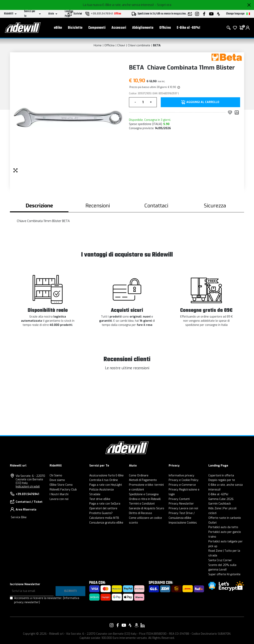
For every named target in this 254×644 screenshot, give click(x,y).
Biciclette (75, 28)
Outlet (213, 523)
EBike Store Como (61, 485)
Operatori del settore (103, 508)
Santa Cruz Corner (220, 560)
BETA (157, 45)
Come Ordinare (139, 476)
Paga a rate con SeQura (105, 504)
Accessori (119, 28)
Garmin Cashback (220, 504)
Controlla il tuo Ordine (104, 480)
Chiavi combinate (139, 45)
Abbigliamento (143, 28)
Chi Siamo (56, 476)
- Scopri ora (163, 5)
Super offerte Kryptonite (224, 574)
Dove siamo (57, 480)
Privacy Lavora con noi (183, 508)
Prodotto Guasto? (101, 513)
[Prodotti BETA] (227, 57)
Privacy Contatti (179, 499)
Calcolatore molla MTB (104, 518)
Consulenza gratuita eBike (106, 523)
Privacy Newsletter (181, 504)
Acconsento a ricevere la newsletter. (47, 600)
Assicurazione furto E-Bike (106, 476)
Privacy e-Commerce (182, 485)
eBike (58, 28)
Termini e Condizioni (142, 504)
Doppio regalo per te (222, 480)
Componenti (97, 28)
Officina (165, 28)
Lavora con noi (59, 499)
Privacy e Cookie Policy (184, 480)
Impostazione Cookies (183, 523)
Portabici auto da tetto (223, 527)
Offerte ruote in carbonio (225, 518)
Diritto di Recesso (140, 513)
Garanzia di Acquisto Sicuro (147, 508)
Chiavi (121, 45)
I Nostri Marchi (59, 494)
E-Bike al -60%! (189, 28)
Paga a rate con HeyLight (106, 485)
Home (98, 45)
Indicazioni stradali (28, 487)
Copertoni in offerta (221, 476)
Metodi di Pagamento (143, 480)
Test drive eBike (100, 499)
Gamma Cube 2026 (221, 499)
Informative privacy (181, 476)
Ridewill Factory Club (63, 490)
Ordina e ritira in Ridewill (145, 499)
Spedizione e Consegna (144, 494)
